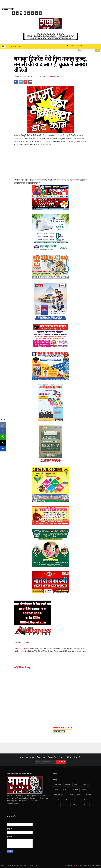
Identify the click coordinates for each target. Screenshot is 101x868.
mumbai (88, 795)
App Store (41, 757)
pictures (69, 800)
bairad (67, 785)
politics (56, 805)
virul (56, 810)
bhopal (85, 785)
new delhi (58, 800)
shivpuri (18, 642)
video (27, 642)
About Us (30, 757)
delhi (64, 790)
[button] (3, 46)
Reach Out (52, 757)
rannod (66, 805)
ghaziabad (74, 790)
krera (79, 795)
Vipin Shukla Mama (51, 76)
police (86, 800)
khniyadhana (59, 795)
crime (56, 790)
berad (76, 785)
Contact (77, 757)
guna (84, 790)
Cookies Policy (76, 46)
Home (21, 757)
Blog (69, 757)
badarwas (57, 785)
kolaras (70, 795)
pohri (78, 800)
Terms (62, 757)
